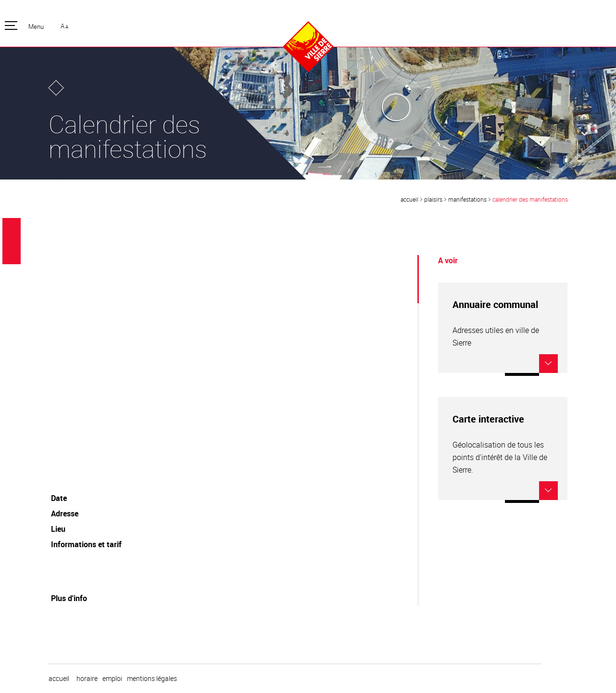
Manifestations (467, 199)
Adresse (65, 513)
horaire (87, 679)
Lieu (58, 529)
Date (59, 498)
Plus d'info (69, 598)
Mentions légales (152, 679)
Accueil (409, 199)
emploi (112, 679)
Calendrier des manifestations (530, 199)
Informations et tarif (86, 544)
